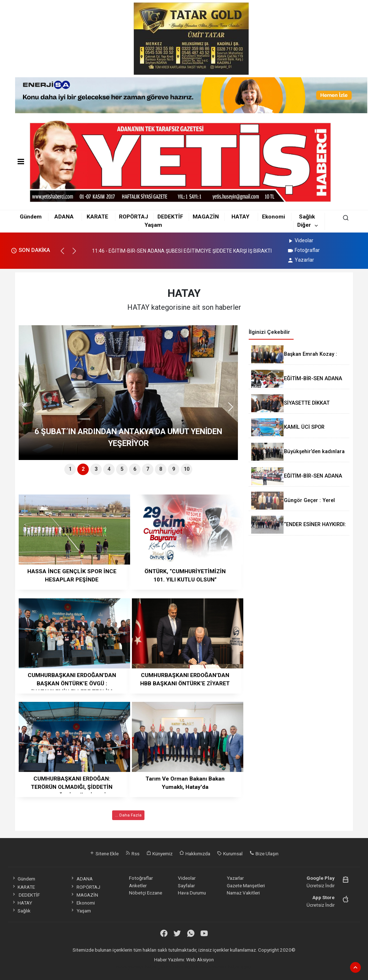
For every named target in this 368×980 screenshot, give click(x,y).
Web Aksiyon (200, 960)
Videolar (300, 240)
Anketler (138, 885)
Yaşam (153, 225)
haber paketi (158, 967)
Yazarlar (301, 260)
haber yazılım (213, 967)
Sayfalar (186, 885)
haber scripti (185, 967)
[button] (66, 254)
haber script (240, 967)
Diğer (304, 225)
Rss (132, 854)
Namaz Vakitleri (243, 893)
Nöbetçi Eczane (146, 893)
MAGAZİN (206, 217)
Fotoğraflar (303, 250)
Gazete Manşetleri (246, 885)
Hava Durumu (192, 893)
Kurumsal (230, 854)
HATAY (240, 217)
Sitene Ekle (104, 854)
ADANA (64, 217)
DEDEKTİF (170, 217)
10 (187, 469)
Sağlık (307, 217)
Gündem (31, 217)
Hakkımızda (195, 854)
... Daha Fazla (128, 815)
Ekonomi (273, 217)
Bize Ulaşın (264, 854)
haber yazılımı (130, 967)
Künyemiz (159, 854)
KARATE (97, 217)
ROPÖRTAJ (134, 217)
